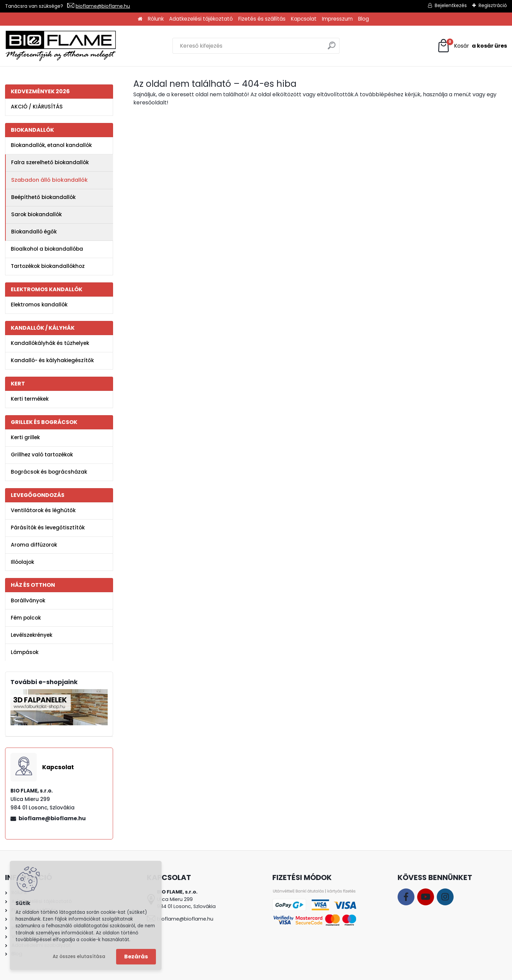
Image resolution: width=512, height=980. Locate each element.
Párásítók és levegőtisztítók (48, 527)
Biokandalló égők (34, 232)
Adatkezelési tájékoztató (201, 19)
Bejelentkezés (451, 5)
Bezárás (136, 957)
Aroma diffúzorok (34, 545)
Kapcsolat (304, 19)
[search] (332, 48)
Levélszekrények (32, 635)
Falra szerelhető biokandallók (50, 162)
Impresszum (337, 19)
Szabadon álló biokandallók (49, 180)
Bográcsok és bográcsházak (49, 472)
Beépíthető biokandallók (43, 197)
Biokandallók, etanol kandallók (51, 145)
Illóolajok (22, 562)
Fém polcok (26, 618)
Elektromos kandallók (39, 305)
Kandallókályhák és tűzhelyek (50, 343)
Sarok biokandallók (36, 214)
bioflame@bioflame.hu (103, 6)
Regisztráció (493, 5)
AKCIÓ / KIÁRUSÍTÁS (37, 107)
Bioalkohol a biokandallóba (47, 249)
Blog (363, 19)
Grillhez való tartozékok (42, 455)
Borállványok (28, 600)
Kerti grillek (25, 437)
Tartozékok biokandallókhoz (48, 266)
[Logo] (61, 46)
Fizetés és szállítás (262, 19)
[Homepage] (140, 19)
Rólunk (156, 19)
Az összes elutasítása (79, 957)
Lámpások (25, 652)
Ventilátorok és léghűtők (43, 510)
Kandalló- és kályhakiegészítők (52, 360)
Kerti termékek (30, 399)
